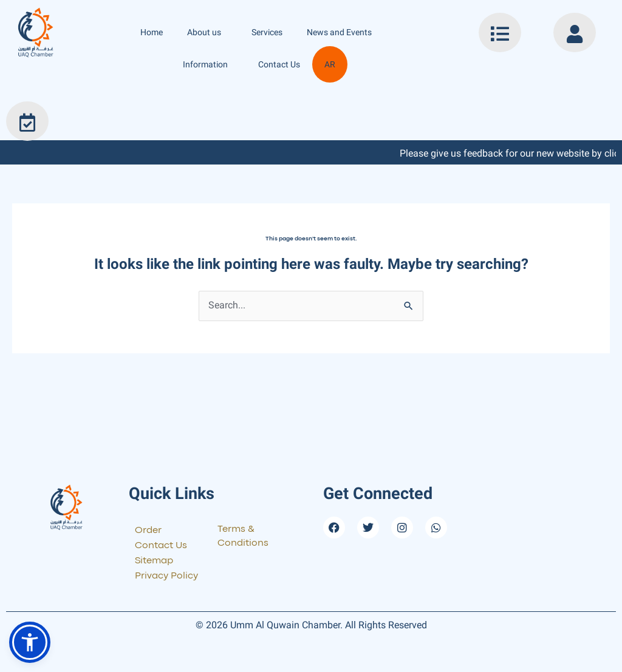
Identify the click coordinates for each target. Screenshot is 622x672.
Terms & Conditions (244, 538)
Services (267, 32)
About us (207, 32)
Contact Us (279, 64)
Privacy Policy (166, 577)
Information (208, 64)
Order (148, 531)
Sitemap (154, 562)
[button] (30, 642)
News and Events (342, 32)
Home (152, 32)
